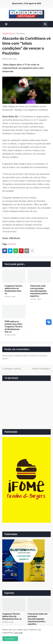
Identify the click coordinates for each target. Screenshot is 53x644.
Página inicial (8, 34)
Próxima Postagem (41, 369)
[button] (6, 24)
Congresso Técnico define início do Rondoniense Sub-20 (13, 290)
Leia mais (18, 633)
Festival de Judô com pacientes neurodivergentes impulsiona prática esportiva (39, 291)
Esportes (20, 34)
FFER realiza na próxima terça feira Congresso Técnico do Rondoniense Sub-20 (13, 327)
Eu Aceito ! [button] (10, 639)
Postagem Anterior (12, 369)
